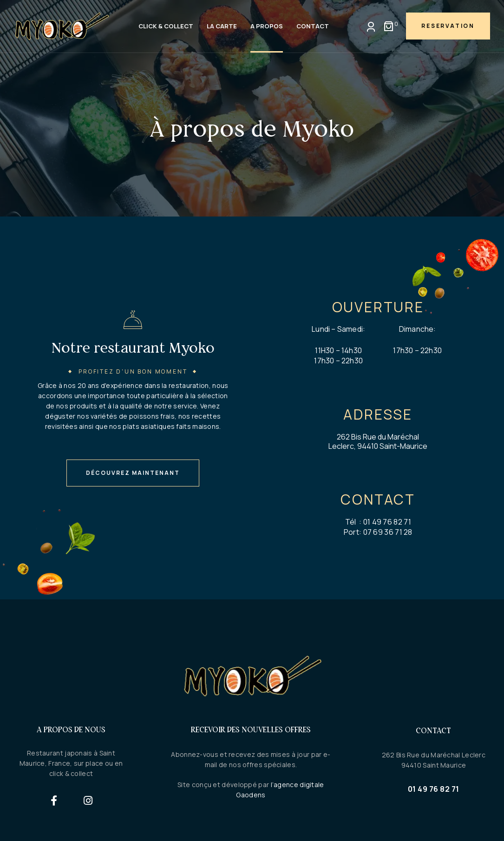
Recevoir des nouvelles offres (251, 729)
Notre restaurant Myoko (133, 348)
